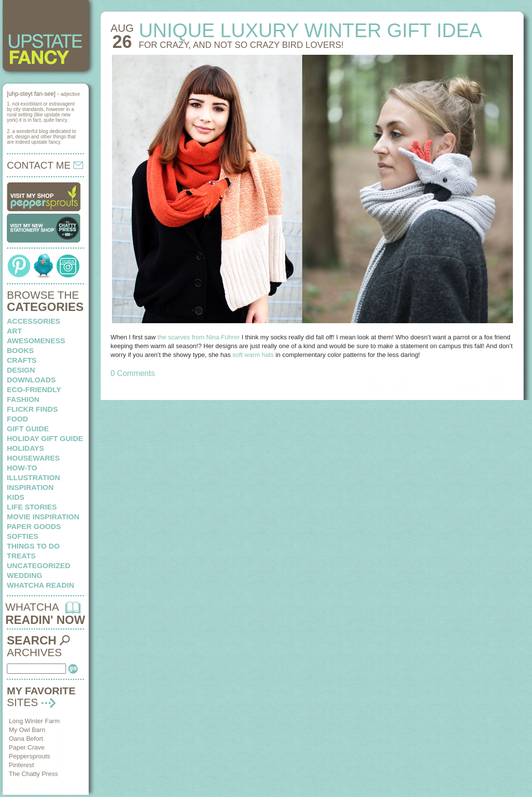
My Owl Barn (27, 730)
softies (22, 536)
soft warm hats (253, 355)
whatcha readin (40, 585)
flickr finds (32, 409)
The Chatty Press (33, 774)
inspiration (30, 487)
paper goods (34, 526)
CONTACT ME (45, 165)
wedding (25, 575)
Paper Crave (27, 747)
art (14, 331)
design (21, 370)
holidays (25, 448)
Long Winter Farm (34, 721)
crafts (22, 360)
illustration (33, 477)
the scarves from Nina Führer (199, 337)
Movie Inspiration (43, 517)
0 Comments (133, 373)
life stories (32, 507)
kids (16, 497)
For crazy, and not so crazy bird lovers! (241, 45)
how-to (22, 468)
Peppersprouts (30, 756)
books (20, 350)
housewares (33, 458)
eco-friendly (34, 389)
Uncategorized (39, 565)
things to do (33, 546)
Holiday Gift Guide (45, 438)
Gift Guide (28, 429)
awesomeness (36, 341)
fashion (23, 399)
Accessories (33, 321)
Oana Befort (26, 739)
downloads (31, 380)
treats (21, 556)
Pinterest (21, 765)
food (17, 419)
